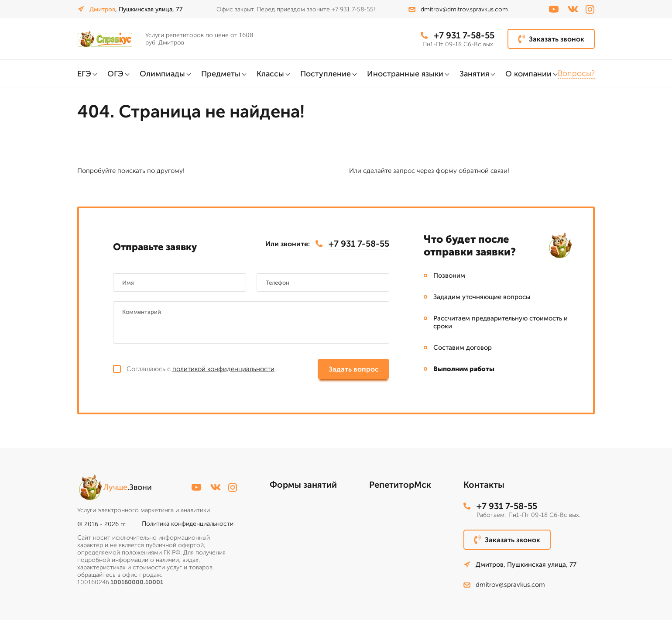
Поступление (326, 74)
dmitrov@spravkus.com (504, 585)
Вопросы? (576, 73)
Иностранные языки (405, 74)
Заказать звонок (551, 39)
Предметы (221, 74)
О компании (528, 74)
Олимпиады (162, 74)
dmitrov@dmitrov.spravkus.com (458, 9)
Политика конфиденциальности (188, 524)
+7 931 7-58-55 (458, 35)
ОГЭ (115, 74)
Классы (270, 74)
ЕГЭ (84, 74)
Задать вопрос (354, 369)
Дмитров (102, 9)
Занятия (474, 74)
